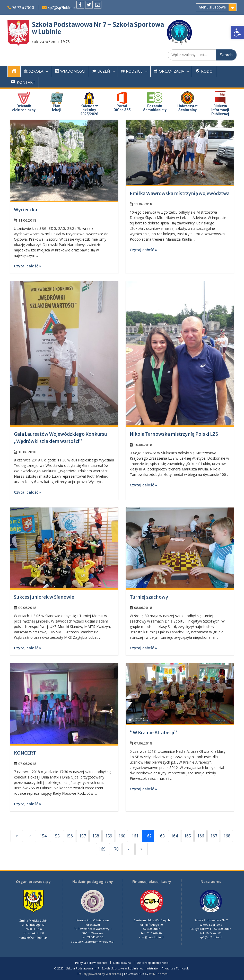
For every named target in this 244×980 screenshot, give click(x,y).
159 (109, 836)
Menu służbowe (212, 7)
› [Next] (128, 849)
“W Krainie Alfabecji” (153, 733)
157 (82, 836)
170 (115, 849)
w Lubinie (46, 32)
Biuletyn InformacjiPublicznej (220, 110)
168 (227, 836)
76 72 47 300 (24, 8)
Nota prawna (122, 963)
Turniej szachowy (149, 597)
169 (102, 849)
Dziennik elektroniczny (24, 108)
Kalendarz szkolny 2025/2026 (89, 110)
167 (214, 836)
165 (188, 836)
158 (96, 836)
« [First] (17, 836)
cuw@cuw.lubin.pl (152, 937)
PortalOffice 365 (122, 108)
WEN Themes (158, 974)
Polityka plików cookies (91, 963)
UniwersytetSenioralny (188, 108)
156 (69, 836)
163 (161, 836)
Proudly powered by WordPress (99, 974)
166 (201, 836)
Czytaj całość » (28, 266)
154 (43, 836)
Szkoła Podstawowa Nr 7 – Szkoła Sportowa (98, 25)
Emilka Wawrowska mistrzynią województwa (180, 193)
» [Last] (142, 849)
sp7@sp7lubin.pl (64, 8)
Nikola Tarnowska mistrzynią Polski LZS (174, 434)
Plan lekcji (57, 108)
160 (122, 836)
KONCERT (25, 753)
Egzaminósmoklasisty (155, 108)
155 (56, 836)
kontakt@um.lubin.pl (33, 937)
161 (135, 836)
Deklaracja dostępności (153, 963)
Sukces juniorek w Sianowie (44, 597)
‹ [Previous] (30, 836)
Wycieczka (25, 210)
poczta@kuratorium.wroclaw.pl (93, 942)
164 (174, 836)
